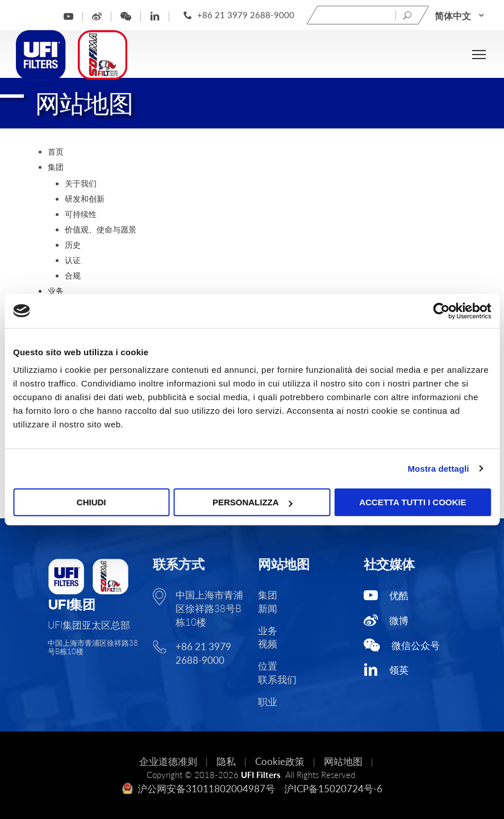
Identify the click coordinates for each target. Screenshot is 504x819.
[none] (460, 15)
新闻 (268, 608)
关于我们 (81, 183)
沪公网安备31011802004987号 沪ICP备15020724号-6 (252, 789)
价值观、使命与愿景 (101, 229)
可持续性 (81, 214)
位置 (268, 666)
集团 (56, 167)
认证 (73, 260)
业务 (56, 291)
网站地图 (343, 761)
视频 (268, 644)
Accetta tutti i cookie (413, 502)
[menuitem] (460, 15)
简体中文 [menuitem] (453, 15)
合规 (73, 275)
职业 (268, 702)
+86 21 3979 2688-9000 (246, 15)
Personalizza (253, 502)
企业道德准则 (168, 761)
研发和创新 (85, 199)
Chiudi (91, 502)
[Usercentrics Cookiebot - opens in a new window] (441, 311)
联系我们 (277, 679)
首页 (56, 151)
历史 (73, 245)
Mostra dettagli (438, 469)
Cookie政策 (280, 761)
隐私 (226, 761)
